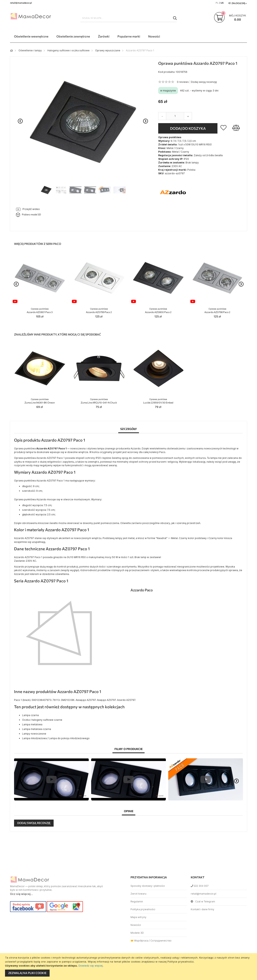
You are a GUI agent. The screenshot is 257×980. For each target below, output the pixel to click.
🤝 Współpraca (139, 941)
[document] (129, 967)
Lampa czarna (30, 715)
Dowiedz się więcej (91, 966)
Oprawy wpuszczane (108, 50)
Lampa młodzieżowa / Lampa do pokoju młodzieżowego (56, 738)
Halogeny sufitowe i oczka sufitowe (68, 50)
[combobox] (128, 18)
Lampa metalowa (32, 724)
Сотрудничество (161, 941)
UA (222, 3)
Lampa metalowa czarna (37, 729)
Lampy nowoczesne (34, 734)
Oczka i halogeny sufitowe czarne (42, 720)
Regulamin (137, 901)
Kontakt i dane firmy (202, 909)
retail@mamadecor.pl (203, 894)
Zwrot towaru (138, 894)
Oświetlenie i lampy (30, 50)
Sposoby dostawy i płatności (148, 886)
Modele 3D (137, 933)
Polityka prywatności (143, 909)
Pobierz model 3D (29, 215)
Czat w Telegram (203, 901)
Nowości (136, 925)
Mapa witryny (138, 917)
